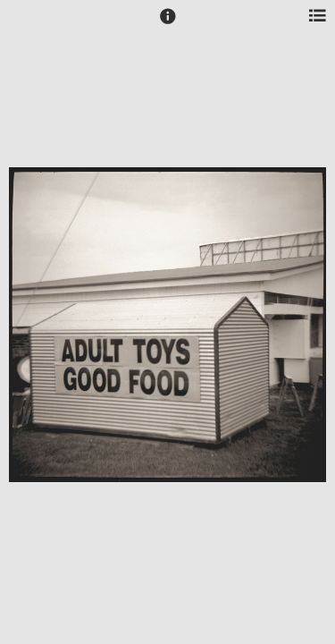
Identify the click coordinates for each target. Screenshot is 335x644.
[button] (168, 24)
